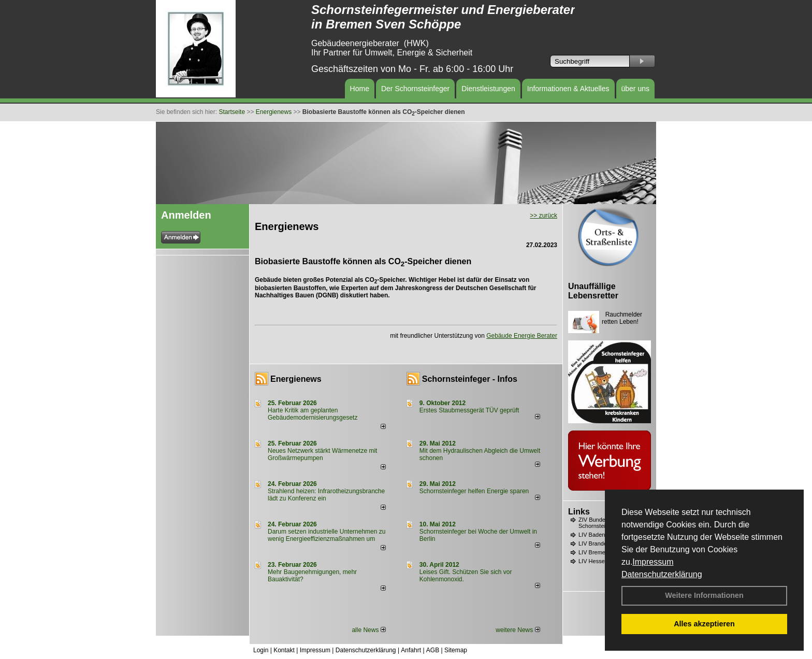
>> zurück (543, 216)
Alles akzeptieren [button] (704, 624)
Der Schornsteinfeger (415, 89)
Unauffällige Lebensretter (593, 291)
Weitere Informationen (704, 595)
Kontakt (284, 650)
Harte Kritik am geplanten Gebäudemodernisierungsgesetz (313, 414)
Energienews (296, 379)
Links (579, 512)
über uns (635, 89)
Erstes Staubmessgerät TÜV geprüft (469, 410)
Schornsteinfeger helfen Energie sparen (474, 491)
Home (360, 89)
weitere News (518, 630)
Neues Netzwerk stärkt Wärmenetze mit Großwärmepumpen (322, 454)
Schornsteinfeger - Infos (470, 379)
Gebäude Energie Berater (522, 336)
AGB (433, 650)
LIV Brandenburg (600, 543)
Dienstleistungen (488, 89)
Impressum (653, 562)
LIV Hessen (593, 561)
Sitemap (456, 650)
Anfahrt (411, 650)
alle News (368, 630)
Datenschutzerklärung (662, 574)
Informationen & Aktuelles (568, 89)
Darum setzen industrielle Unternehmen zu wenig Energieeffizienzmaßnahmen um (327, 535)
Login (261, 650)
